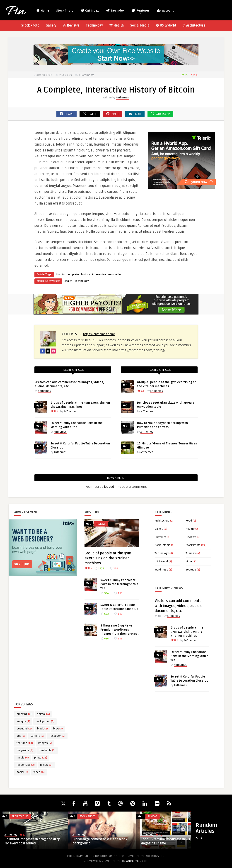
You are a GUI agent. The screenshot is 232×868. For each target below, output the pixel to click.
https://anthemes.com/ (99, 334)
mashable (115, 274)
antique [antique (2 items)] (23, 721)
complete (73, 274)
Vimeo (190, 562)
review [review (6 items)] (46, 765)
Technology (94, 26)
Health (117, 26)
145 (118, 639)
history (86, 274)
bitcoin (60, 274)
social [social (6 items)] (22, 772)
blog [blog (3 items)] (58, 729)
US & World (166, 26)
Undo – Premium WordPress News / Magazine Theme (166, 841)
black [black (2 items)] (42, 729)
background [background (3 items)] (45, 721)
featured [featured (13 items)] (25, 743)
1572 (99, 569)
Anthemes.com (137, 861)
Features (140, 11)
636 (105, 639)
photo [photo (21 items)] (41, 758)
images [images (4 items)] (45, 743)
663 (105, 614)
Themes (191, 553)
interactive (99, 274)
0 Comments (86, 75)
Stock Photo (65, 11)
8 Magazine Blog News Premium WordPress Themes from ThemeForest (120, 630)
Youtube (191, 570)
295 (114, 569)
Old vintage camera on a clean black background (100, 841)
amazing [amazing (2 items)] (24, 714)
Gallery (51, 26)
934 (105, 593)
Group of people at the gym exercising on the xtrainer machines (108, 558)
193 (118, 593)
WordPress (161, 570)
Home (42, 11)
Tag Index (115, 10)
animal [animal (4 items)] (43, 714)
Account (165, 10)
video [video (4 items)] (39, 772)
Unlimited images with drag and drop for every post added (32, 841)
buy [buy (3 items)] (21, 736)
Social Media (140, 26)
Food (189, 521)
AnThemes (122, 98)
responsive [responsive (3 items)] (26, 765)
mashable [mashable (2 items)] (47, 750)
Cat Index (90, 10)
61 (185, 75)
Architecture (194, 26)
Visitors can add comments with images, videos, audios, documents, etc (179, 606)
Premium (160, 537)
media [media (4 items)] (23, 758)
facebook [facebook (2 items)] (57, 736)
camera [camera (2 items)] (37, 736)
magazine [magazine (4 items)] (25, 750)
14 (194, 75)
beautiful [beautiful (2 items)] (24, 729)
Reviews (71, 26)
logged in (111, 487)
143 (118, 614)
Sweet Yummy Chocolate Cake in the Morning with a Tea (119, 584)
